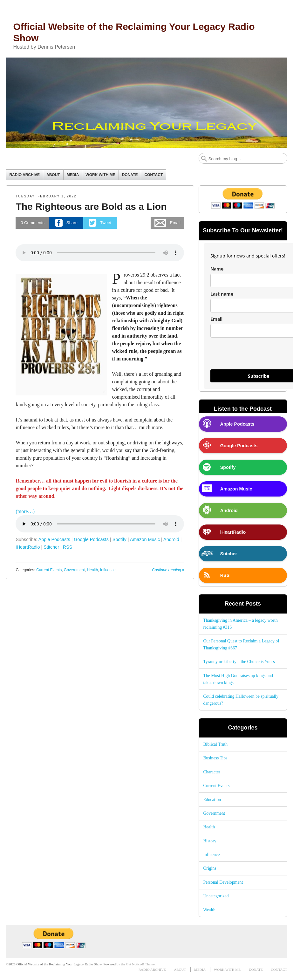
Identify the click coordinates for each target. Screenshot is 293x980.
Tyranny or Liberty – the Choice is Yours (239, 662)
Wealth (209, 910)
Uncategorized (216, 896)
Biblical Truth (215, 744)
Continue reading (168, 570)
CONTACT (153, 175)
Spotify (119, 539)
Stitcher (51, 547)
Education (212, 800)
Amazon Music (145, 539)
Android (171, 539)
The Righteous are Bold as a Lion (91, 206)
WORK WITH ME (100, 175)
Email (216, 319)
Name (217, 269)
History (210, 841)
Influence (108, 570)
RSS (68, 547)
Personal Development (223, 882)
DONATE (130, 175)
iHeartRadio (28, 547)
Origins (210, 868)
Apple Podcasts (54, 539)
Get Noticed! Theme (140, 964)
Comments (33, 223)
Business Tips (215, 758)
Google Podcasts (91, 539)
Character (211, 772)
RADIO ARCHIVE (24, 175)
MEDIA (73, 175)
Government (74, 570)
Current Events (49, 570)
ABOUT (53, 175)
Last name (222, 294)
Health (93, 570)
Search (204, 159)
